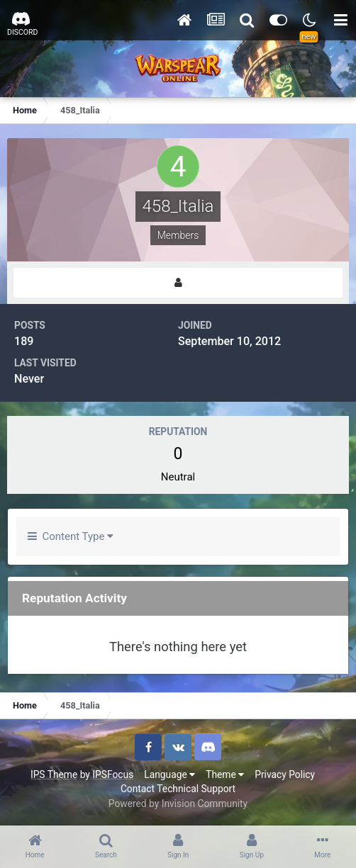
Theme (225, 774)
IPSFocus (113, 774)
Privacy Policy (285, 774)
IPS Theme (54, 774)
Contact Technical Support (178, 789)
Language (169, 774)
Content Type (71, 536)
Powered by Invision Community (178, 804)
